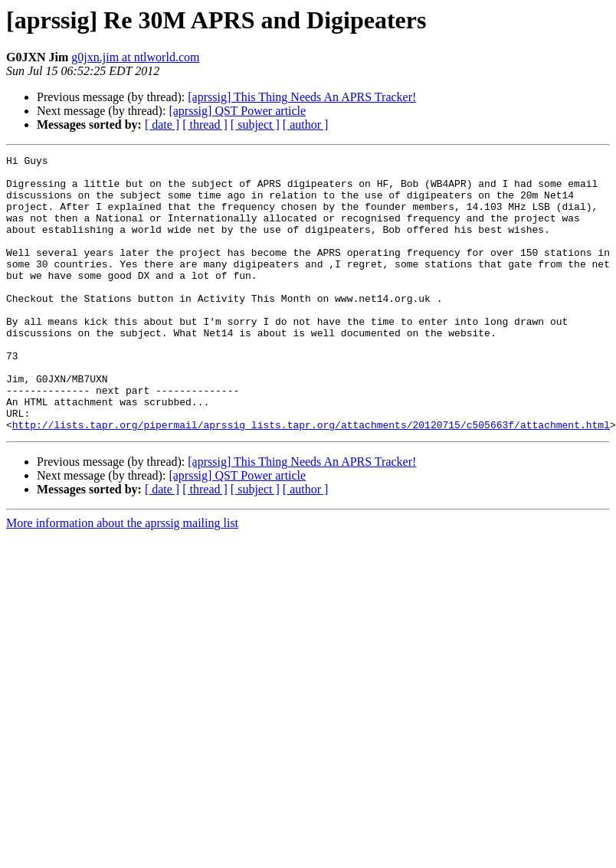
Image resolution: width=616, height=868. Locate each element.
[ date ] (162, 124)
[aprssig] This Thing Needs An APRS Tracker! (302, 97)
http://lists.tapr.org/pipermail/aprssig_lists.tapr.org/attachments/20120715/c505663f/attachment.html (311, 480)
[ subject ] (255, 124)
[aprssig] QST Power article (237, 111)
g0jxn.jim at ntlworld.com (135, 57)
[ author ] (306, 124)
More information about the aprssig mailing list (122, 578)
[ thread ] (205, 124)
